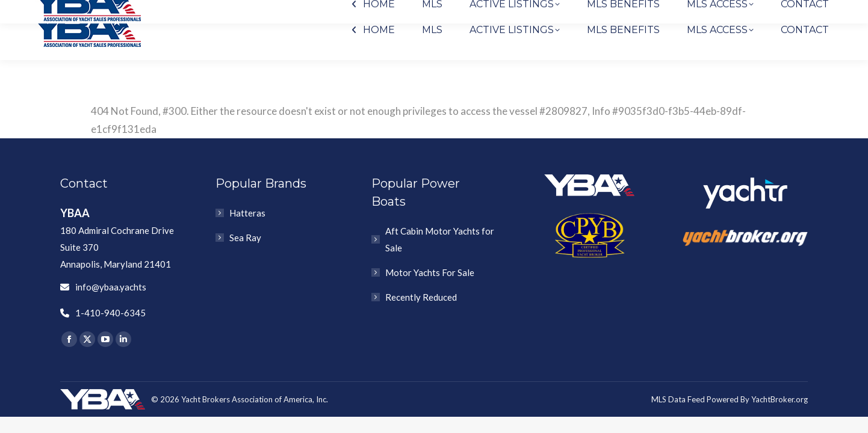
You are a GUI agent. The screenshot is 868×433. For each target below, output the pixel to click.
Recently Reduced (421, 297)
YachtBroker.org (780, 399)
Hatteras (247, 213)
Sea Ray (245, 238)
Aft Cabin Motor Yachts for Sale (440, 239)
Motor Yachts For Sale (430, 272)
